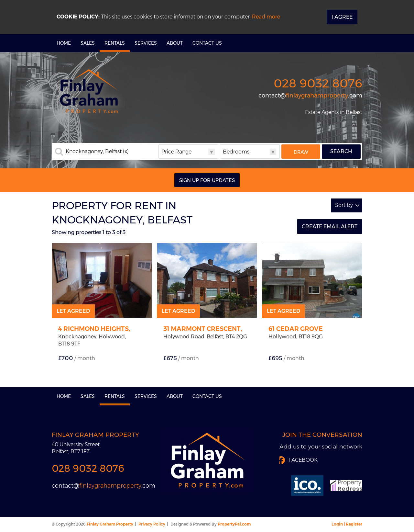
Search (341, 151)
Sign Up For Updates (207, 180)
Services (146, 43)
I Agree (342, 17)
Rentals (115, 43)
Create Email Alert (330, 226)
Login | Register (347, 524)
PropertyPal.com (234, 524)
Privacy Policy (152, 524)
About (175, 43)
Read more (266, 17)
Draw (301, 152)
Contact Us (207, 43)
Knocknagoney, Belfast (97, 152)
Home (64, 43)
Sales (88, 43)
